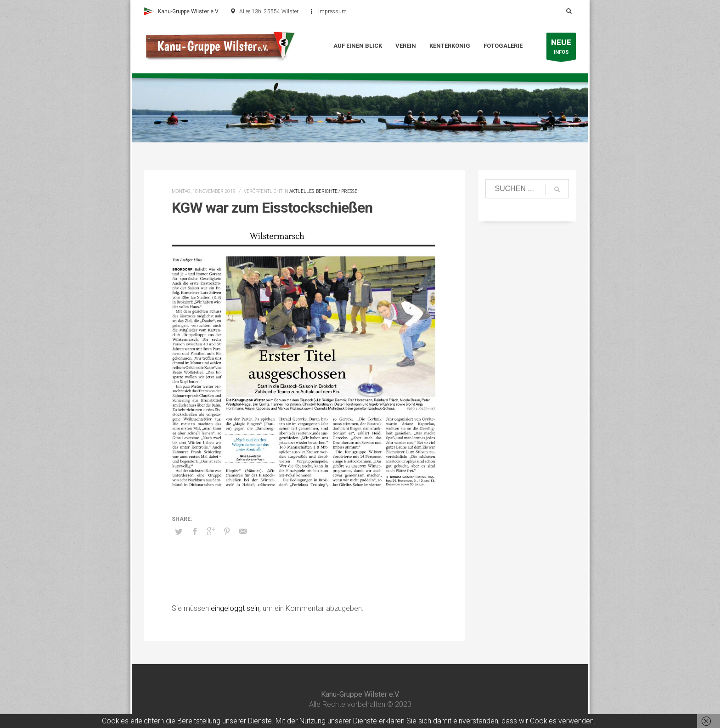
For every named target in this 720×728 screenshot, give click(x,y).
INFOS (561, 48)
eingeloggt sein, (237, 608)
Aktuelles (302, 191)
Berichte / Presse (337, 191)
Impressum (332, 11)
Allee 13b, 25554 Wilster (269, 11)
